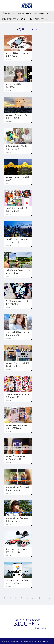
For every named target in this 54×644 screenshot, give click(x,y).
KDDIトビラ (26, 19)
